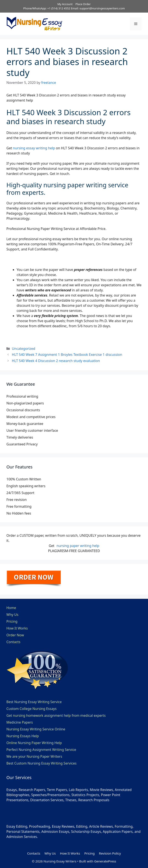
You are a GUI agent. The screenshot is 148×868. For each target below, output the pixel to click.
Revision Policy (110, 853)
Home (11, 608)
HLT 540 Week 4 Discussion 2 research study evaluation (56, 361)
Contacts (13, 642)
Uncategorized (24, 349)
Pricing (12, 621)
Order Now (15, 635)
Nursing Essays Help (23, 736)
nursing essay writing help (34, 148)
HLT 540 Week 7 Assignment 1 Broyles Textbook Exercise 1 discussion (67, 355)
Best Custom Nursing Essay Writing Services (41, 763)
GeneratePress (105, 861)
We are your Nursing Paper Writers (34, 756)
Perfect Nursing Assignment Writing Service (41, 750)
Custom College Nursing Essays (32, 709)
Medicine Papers (20, 722)
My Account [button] (65, 4)
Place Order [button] (83, 4)
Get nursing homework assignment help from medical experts (56, 715)
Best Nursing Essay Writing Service (34, 702)
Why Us (12, 615)
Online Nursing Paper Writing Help (34, 743)
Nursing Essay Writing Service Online (36, 729)
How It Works (17, 628)
